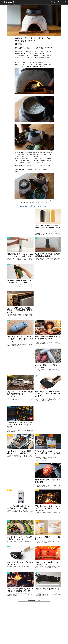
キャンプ (34, 203)
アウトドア (39, 203)
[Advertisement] (34, 626)
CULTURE (9, 293)
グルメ (31, 203)
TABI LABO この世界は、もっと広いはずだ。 (34, 207)
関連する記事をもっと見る (34, 601)
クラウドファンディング (49, 203)
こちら (20, 172)
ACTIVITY (9, 376)
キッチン (43, 203)
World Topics (23, 203)
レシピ (27, 203)
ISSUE (9, 407)
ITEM (36, 210)
